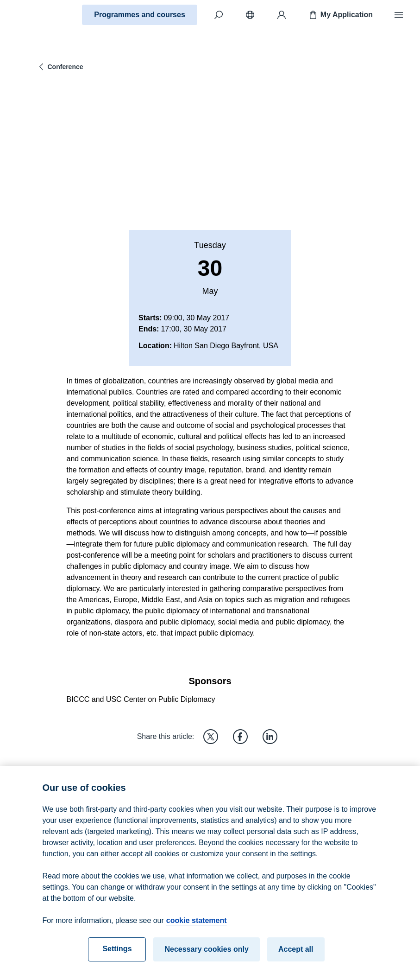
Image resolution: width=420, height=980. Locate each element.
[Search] (219, 15)
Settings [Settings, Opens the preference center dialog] (117, 955)
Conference (60, 67)
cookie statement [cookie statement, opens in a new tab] (197, 926)
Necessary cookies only (206, 955)
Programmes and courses (140, 15)
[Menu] (399, 15)
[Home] (40, 15)
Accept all (296, 955)
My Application (340, 15)
